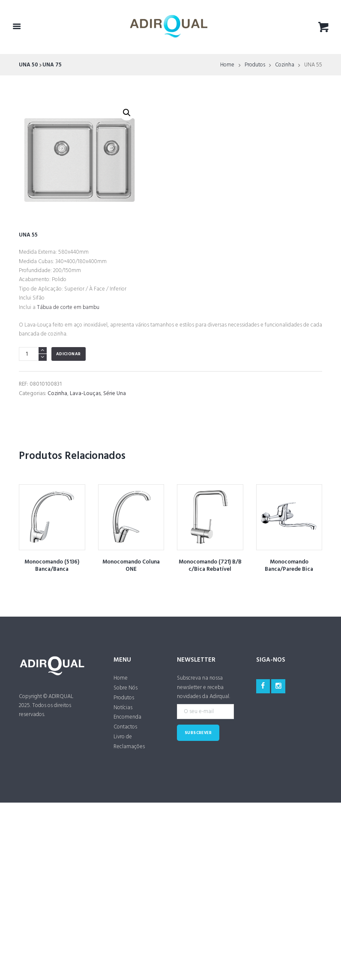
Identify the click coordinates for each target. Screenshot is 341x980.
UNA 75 (52, 65)
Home (227, 65)
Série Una (115, 394)
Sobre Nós (126, 688)
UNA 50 (28, 65)
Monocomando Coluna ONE (131, 566)
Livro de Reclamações (129, 742)
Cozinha (285, 65)
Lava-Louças (85, 394)
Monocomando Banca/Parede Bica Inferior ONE (289, 569)
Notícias (123, 708)
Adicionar (69, 354)
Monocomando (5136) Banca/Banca (52, 566)
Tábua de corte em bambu (68, 307)
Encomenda (127, 717)
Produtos (255, 65)
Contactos (125, 727)
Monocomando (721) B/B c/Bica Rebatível (210, 566)
